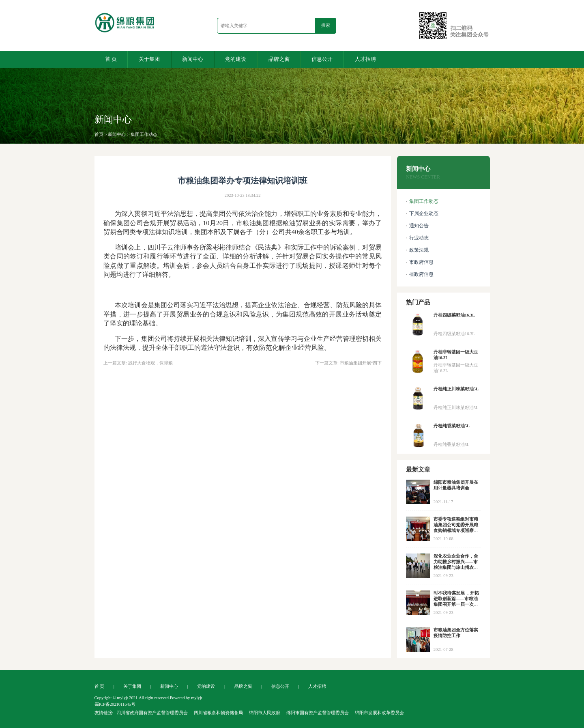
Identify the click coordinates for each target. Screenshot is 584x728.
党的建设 (236, 59)
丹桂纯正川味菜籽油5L (456, 389)
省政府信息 (421, 274)
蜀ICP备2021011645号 (115, 704)
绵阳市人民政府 (265, 713)
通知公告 (419, 226)
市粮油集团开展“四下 (361, 363)
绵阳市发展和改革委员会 (379, 713)
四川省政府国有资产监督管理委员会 (152, 713)
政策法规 (419, 250)
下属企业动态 (424, 213)
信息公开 (322, 59)
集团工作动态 (144, 135)
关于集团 (149, 59)
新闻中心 (193, 59)
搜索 (326, 25)
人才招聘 (365, 59)
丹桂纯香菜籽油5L (452, 426)
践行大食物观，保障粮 (150, 363)
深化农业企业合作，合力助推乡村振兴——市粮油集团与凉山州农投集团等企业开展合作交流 (456, 568)
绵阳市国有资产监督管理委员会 (318, 713)
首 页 (111, 59)
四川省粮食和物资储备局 (218, 713)
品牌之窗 (279, 59)
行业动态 (419, 238)
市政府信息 (421, 262)
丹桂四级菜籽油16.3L (454, 315)
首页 (99, 135)
